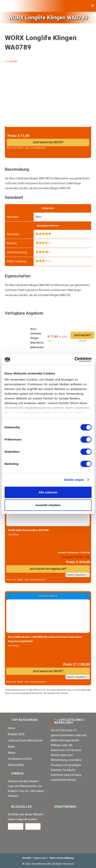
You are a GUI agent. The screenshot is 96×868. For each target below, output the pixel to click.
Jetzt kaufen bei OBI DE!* (48, 142)
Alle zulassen (48, 492)
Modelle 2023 (16, 734)
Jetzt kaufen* (82, 335)
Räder (12, 747)
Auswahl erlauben (48, 505)
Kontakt (27, 858)
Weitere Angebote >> (78, 575)
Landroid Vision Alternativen (25, 740)
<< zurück (11, 61)
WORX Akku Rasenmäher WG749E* (29, 530)
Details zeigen (74, 480)
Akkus (12, 753)
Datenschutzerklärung (61, 858)
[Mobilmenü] (93, 6)
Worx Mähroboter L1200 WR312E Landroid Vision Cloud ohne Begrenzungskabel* (45, 639)
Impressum (40, 858)
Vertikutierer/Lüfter (20, 759)
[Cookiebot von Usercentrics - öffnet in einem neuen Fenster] (74, 360)
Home (12, 728)
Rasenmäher (16, 765)
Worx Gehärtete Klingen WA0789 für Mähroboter (37, 338)
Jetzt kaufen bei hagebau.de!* (48, 569)
